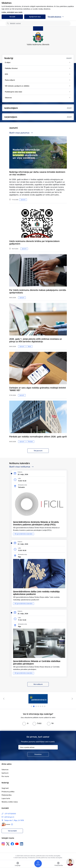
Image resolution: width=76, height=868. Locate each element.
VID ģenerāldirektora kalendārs (24, 534)
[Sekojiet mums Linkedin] (22, 844)
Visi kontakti (12, 831)
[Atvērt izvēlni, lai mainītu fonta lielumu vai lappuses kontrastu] (58, 864)
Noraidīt (12, 17)
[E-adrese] (6, 824)
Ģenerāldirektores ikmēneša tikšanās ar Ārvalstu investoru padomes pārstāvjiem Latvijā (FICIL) (36, 523)
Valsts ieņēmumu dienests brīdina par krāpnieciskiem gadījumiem (34, 242)
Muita (29, 346)
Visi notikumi (38, 684)
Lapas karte (6, 798)
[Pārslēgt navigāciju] (38, 864)
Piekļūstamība (7, 795)
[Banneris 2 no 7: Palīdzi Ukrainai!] (38, 699)
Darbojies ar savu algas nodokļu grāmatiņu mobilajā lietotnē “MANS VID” (38, 389)
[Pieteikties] (38, 754)
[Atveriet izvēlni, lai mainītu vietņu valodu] (18, 864)
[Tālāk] (72, 699)
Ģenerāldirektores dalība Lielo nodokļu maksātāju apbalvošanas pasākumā (36, 593)
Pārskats (30, 442)
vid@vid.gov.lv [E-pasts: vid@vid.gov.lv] (9, 817)
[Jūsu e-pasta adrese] (38, 747)
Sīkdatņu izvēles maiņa (10, 802)
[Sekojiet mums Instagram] (3, 844)
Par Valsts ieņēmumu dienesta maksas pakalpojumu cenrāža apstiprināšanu (38, 291)
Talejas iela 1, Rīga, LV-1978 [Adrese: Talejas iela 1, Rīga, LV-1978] (14, 820)
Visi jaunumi (38, 451)
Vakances (5, 770)
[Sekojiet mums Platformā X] (8, 844)
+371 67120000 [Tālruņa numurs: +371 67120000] (10, 814)
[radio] (25, 723)
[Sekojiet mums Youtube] (17, 844)
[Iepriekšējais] (4, 699)
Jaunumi (23, 200)
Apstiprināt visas (35, 17)
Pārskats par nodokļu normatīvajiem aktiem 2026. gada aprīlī (38, 437)
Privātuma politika (8, 792)
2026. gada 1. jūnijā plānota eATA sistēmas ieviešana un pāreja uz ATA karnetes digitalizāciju (36, 340)
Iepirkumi (5, 773)
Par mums (5, 776)
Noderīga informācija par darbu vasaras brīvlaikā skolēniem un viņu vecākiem (37, 173)
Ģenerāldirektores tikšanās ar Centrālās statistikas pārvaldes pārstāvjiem (37, 662)
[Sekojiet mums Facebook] (12, 844)
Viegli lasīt (5, 788)
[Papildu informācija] (12, 824)
